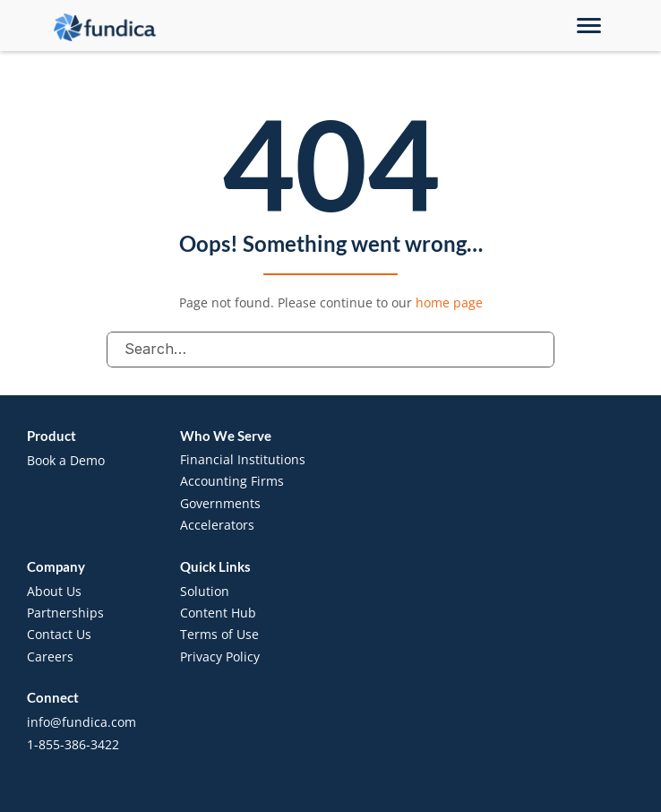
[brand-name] (105, 27)
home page (449, 302)
